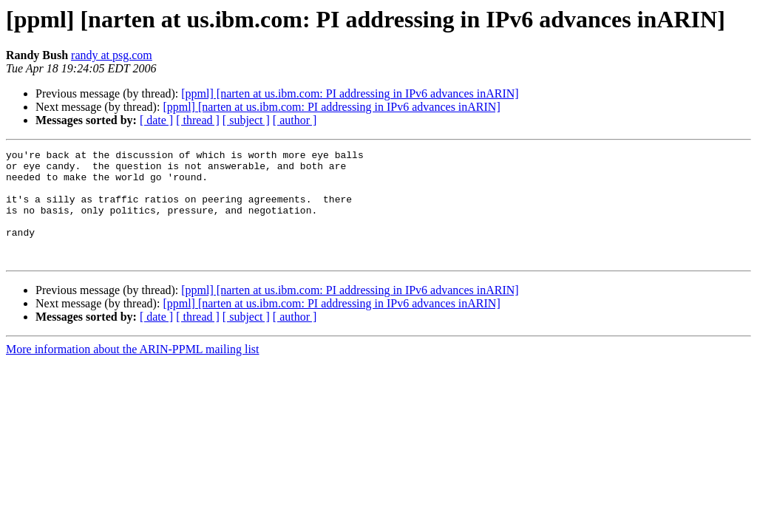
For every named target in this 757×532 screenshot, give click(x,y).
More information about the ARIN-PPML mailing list (133, 371)
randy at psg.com (112, 55)
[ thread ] (198, 120)
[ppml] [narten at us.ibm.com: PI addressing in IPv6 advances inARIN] (350, 93)
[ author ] (295, 120)
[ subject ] (246, 120)
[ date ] (156, 120)
